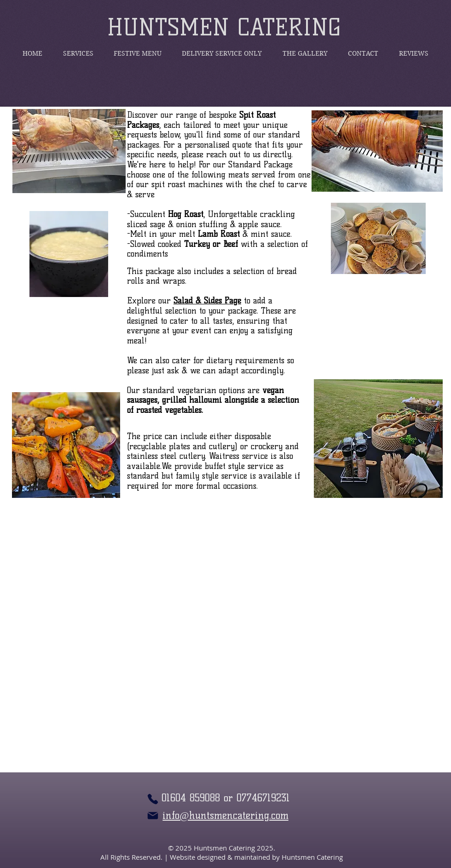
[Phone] (153, 799)
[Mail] (153, 816)
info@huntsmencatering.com (225, 815)
